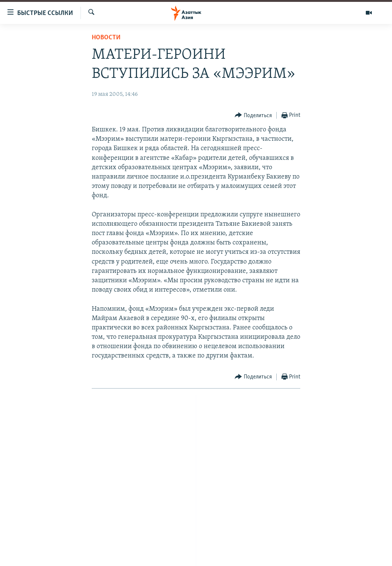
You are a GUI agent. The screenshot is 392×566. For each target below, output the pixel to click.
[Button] (253, 115)
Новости (106, 38)
